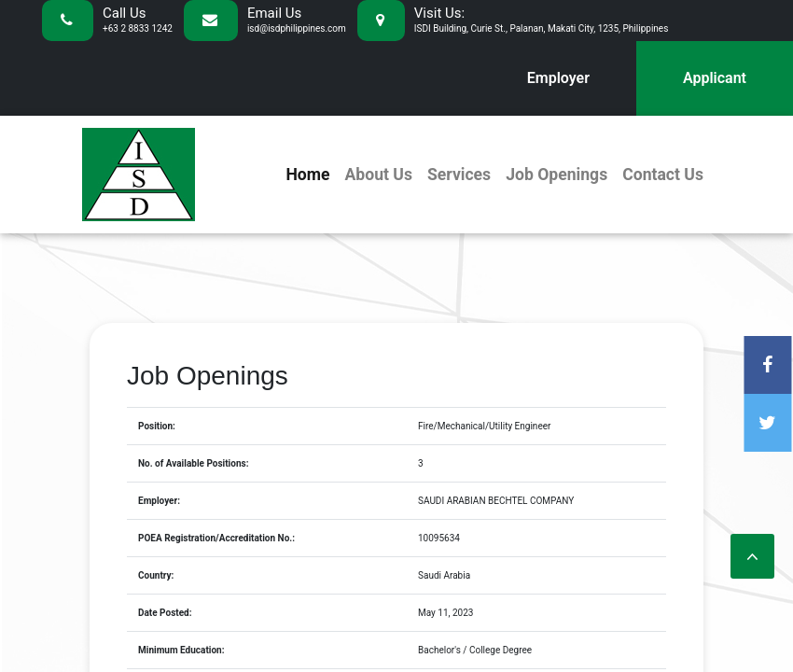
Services (459, 175)
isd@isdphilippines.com (297, 28)
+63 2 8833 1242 (138, 28)
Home (307, 175)
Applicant (715, 78)
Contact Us (663, 175)
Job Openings (556, 175)
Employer (558, 78)
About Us (378, 175)
